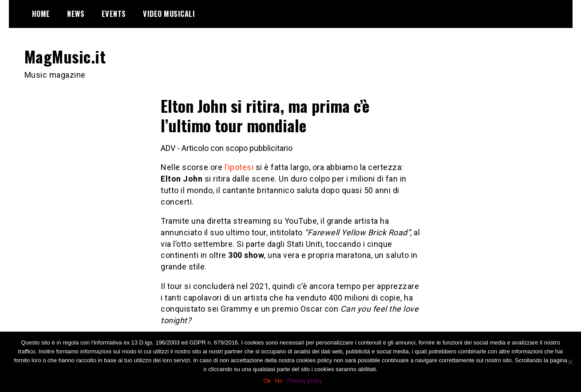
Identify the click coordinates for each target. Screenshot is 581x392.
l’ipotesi (239, 167)
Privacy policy (304, 381)
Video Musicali (169, 14)
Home (41, 14)
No (279, 381)
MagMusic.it (65, 56)
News (76, 14)
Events (114, 14)
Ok (267, 381)
